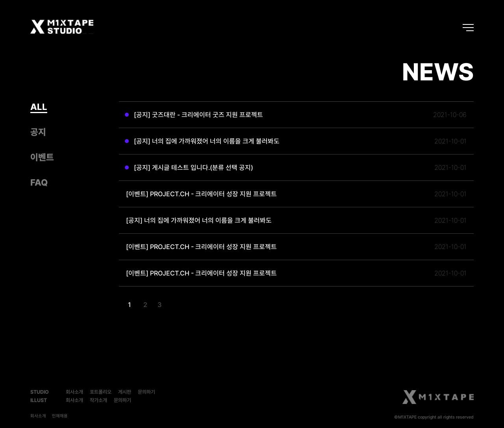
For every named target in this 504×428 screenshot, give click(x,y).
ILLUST (39, 400)
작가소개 (98, 400)
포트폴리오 (101, 392)
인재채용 (60, 416)
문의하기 (146, 392)
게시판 (125, 392)
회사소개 (74, 392)
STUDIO (40, 392)
